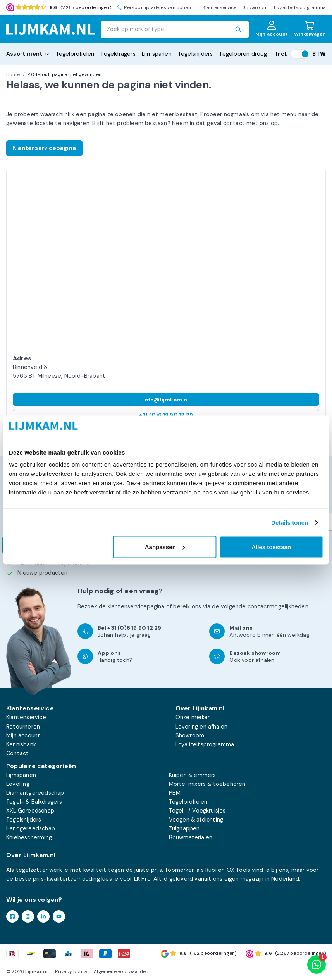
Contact (17, 753)
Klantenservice (220, 7)
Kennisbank (21, 744)
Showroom (255, 7)
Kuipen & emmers (193, 775)
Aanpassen (165, 547)
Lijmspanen (157, 54)
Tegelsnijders (195, 54)
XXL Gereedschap (30, 811)
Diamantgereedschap (35, 793)
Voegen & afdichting (196, 820)
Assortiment (28, 54)
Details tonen (290, 522)
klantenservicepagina (136, 606)
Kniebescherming (29, 837)
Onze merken (193, 717)
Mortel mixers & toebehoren (207, 784)
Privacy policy (71, 971)
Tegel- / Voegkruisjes (197, 811)
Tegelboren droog (243, 54)
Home (13, 74)
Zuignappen (184, 828)
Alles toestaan (271, 547)
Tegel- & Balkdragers (34, 802)
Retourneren (23, 727)
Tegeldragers (118, 54)
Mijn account (23, 735)
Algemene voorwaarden (121, 971)
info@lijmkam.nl (166, 400)
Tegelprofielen (75, 54)
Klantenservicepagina (44, 148)
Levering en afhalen (202, 727)
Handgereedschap (31, 828)
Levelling (18, 784)
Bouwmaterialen (191, 837)
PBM (175, 793)
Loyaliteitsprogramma (300, 7)
